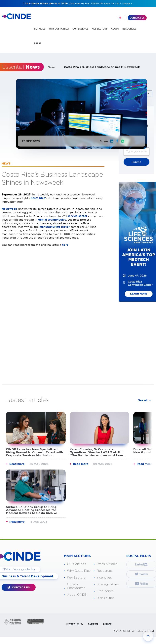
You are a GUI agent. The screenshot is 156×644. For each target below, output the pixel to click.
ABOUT (115, 29)
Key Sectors (76, 577)
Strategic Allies (108, 584)
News (52, 67)
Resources (105, 571)
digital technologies (52, 219)
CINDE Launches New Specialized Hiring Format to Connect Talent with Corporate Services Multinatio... (34, 452)
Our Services (77, 564)
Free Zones (105, 591)
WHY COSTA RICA (59, 29)
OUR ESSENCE (80, 29)
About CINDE (77, 595)
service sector (77, 216)
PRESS (38, 43)
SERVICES (40, 29)
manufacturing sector (55, 227)
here (66, 245)
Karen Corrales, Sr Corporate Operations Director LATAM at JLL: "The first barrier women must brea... (97, 452)
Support (93, 624)
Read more (17, 464)
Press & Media (107, 564)
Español (108, 624)
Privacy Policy (75, 624)
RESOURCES (129, 29)
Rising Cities (106, 598)
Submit (136, 162)
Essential (21, 67)
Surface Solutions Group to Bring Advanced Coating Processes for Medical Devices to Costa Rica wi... (33, 510)
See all (143, 400)
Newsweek (9, 209)
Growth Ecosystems (76, 586)
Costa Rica (38, 198)
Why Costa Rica (79, 571)
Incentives (104, 577)
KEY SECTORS (100, 29)
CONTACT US (137, 18)
